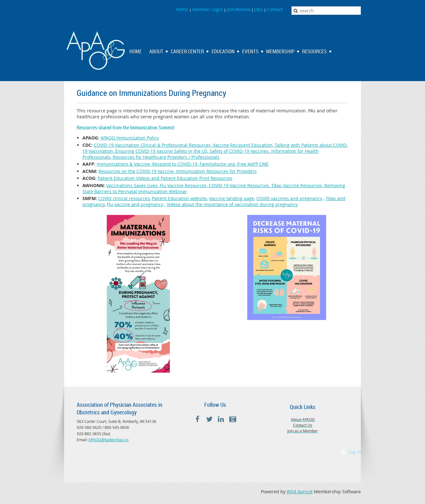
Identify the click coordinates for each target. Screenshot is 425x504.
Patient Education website (179, 198)
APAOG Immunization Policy (130, 138)
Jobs (259, 9)
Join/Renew (239, 9)
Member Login (208, 9)
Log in (355, 452)
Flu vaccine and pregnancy (135, 204)
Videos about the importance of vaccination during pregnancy (232, 204)
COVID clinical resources (124, 198)
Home (183, 9)
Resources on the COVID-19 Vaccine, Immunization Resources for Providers (178, 171)
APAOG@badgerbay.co (108, 440)
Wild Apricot (300, 492)
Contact (275, 9)
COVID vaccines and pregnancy (289, 198)
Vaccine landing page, (232, 198)
